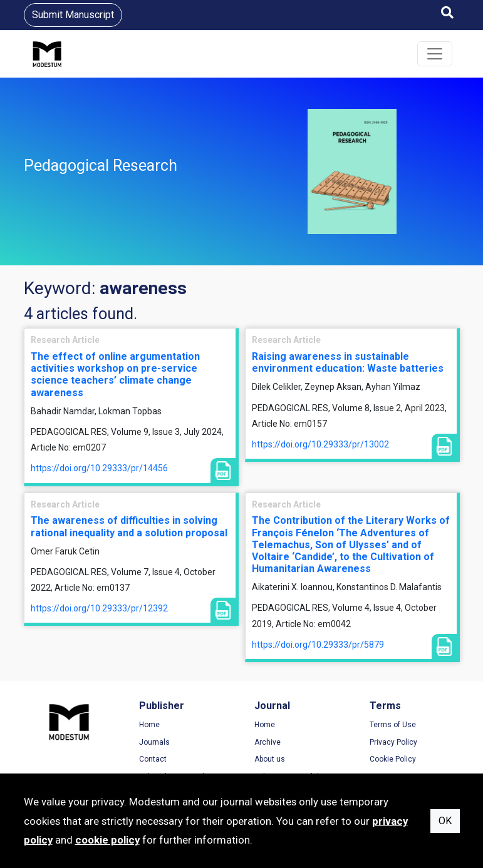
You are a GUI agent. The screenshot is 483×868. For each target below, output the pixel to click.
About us (270, 759)
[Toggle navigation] (435, 54)
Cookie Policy (393, 759)
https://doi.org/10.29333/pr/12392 (99, 608)
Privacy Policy (393, 742)
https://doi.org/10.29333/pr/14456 (99, 468)
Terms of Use (393, 725)
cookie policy (107, 840)
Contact (153, 759)
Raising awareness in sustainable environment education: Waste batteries (348, 362)
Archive (267, 742)
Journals (154, 742)
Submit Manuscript (73, 15)
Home (149, 725)
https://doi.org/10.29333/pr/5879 (318, 645)
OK (445, 821)
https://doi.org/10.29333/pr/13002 (320, 444)
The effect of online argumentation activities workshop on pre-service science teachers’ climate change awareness (115, 375)
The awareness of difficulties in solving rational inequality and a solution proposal (129, 526)
